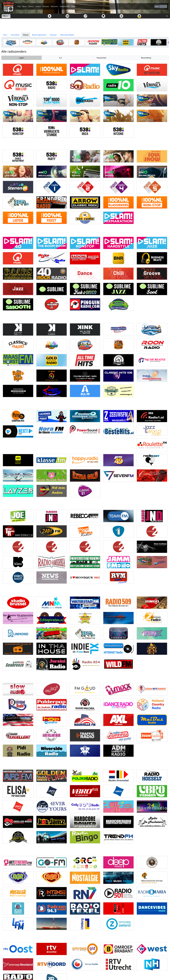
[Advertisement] (85, 26)
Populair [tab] (53, 35)
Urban (38, 6)
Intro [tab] (5, 35)
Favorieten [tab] (15, 35)
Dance (31, 6)
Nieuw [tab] (26, 35)
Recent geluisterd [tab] (39, 35)
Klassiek (54, 6)
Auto (157, 6)
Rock (25, 6)
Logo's (22, 58)
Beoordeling (146, 58)
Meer (74, 6)
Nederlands (65, 6)
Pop (19, 6)
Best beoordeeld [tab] (67, 35)
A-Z (60, 58)
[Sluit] (167, 16)
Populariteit (101, 58)
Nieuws (46, 6)
